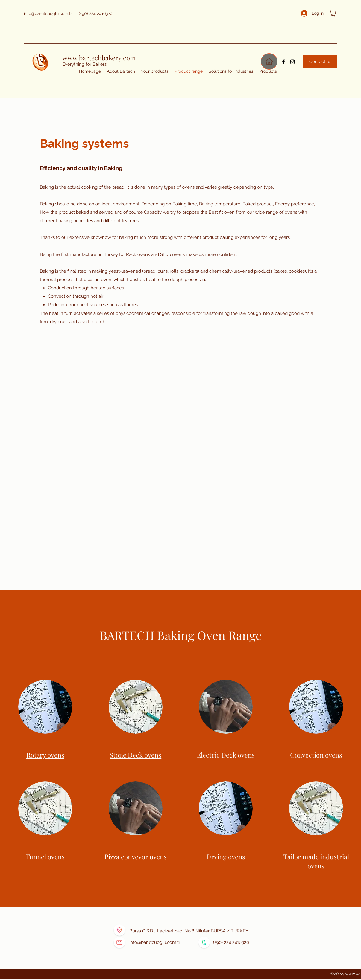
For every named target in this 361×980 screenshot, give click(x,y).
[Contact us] (320, 62)
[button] (333, 13)
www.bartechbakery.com (99, 58)
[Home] (269, 61)
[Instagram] (292, 62)
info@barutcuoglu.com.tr (48, 13)
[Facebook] (283, 62)
